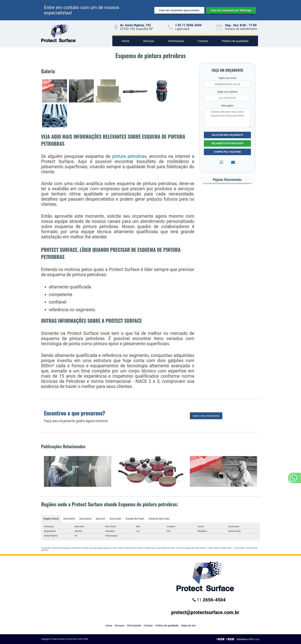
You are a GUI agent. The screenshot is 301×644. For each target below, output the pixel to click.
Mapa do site (188, 625)
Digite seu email (227, 78)
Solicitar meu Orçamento (227, 135)
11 (209, 600)
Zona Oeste (85, 519)
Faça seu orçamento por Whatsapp (231, 10)
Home (126, 41)
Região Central (51, 519)
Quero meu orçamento (206, 416)
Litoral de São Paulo (159, 519)
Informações (176, 41)
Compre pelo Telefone (227, 152)
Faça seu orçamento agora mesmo (179, 10)
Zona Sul (100, 519)
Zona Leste (115, 519)
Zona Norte (69, 519)
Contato (203, 41)
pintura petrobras (129, 156)
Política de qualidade (235, 41)
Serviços (149, 41)
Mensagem (227, 106)
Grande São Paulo (135, 519)
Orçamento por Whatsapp (227, 143)
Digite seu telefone (227, 92)
